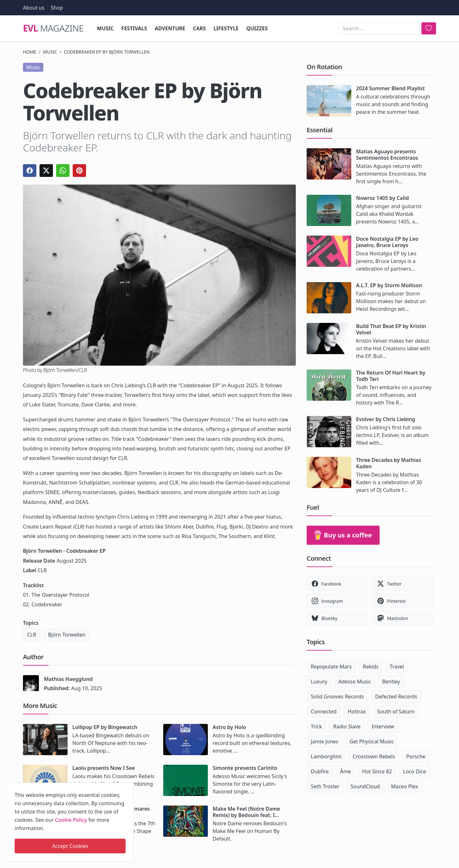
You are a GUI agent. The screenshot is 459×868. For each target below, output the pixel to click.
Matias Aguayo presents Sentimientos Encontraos (387, 155)
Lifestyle (226, 28)
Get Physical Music (372, 741)
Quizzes (257, 28)
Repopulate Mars (331, 667)
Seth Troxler (325, 786)
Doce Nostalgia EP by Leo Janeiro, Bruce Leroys (387, 242)
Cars (199, 28)
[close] (128, 786)
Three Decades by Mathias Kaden (389, 463)
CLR (32, 635)
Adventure (170, 28)
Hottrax (357, 711)
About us (34, 8)
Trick (316, 726)
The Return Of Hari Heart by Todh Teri (391, 376)
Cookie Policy (71, 820)
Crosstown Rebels (374, 756)
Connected (324, 711)
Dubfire (320, 771)
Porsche (416, 756)
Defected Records (396, 697)
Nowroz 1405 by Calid (382, 198)
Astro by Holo (229, 727)
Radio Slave (347, 726)
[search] (429, 28)
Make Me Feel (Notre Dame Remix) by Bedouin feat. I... (246, 812)
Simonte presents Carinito (245, 768)
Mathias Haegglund (68, 679)
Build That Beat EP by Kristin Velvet (391, 329)
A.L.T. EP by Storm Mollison (389, 285)
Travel (397, 667)
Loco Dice (415, 771)
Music (105, 28)
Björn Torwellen (67, 635)
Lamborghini (326, 756)
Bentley (391, 682)
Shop (57, 8)
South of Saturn (396, 711)
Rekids (371, 667)
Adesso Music (355, 682)
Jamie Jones (324, 741)
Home (30, 52)
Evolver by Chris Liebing (386, 419)
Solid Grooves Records (337, 697)
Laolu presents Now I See (104, 768)
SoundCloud (365, 786)
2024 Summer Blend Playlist (390, 88)
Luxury (319, 682)
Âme (346, 771)
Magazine (53, 28)
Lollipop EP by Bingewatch (105, 727)
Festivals (134, 28)
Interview (383, 726)
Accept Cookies (70, 846)
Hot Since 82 (377, 771)
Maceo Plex (405, 786)
